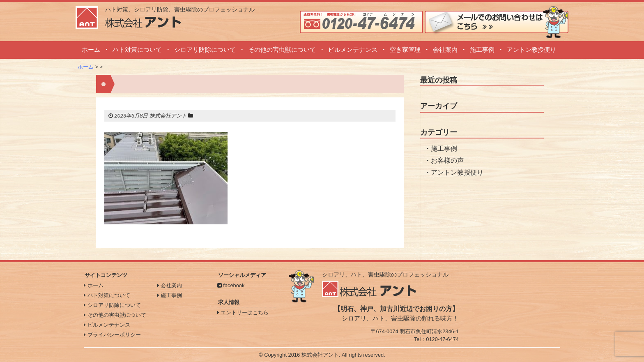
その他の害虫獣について (282, 50)
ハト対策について (137, 50)
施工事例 (482, 50)
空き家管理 (405, 50)
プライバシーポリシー (112, 335)
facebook (231, 285)
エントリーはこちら (243, 312)
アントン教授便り (531, 50)
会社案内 (445, 50)
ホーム (91, 50)
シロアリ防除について (205, 50)
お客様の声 (447, 160)
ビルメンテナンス (353, 50)
